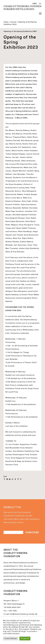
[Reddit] (13, 479)
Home (6, 22)
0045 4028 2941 (14, 607)
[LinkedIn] (10, 479)
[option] (40, 4)
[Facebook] (4, 479)
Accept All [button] (25, 639)
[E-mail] (21, 479)
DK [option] (40, 4)
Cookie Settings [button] (11, 639)
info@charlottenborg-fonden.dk (24, 614)
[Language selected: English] (38, 4)
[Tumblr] (15, 479)
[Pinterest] (18, 479)
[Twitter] (7, 479)
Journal (13, 22)
